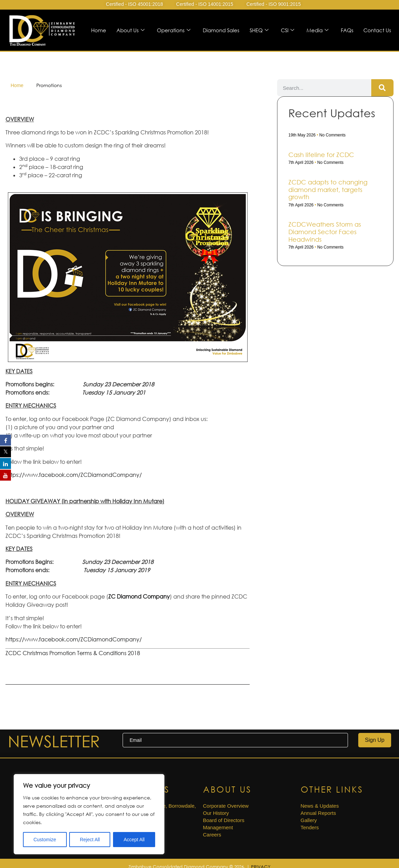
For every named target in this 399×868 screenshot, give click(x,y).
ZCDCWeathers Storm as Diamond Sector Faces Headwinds (325, 232)
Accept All (134, 840)
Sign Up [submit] (375, 740)
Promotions (49, 85)
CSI (287, 30)
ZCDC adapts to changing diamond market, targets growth (328, 189)
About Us (130, 30)
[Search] (382, 88)
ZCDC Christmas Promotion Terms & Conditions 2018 (73, 653)
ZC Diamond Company (139, 596)
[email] (235, 740)
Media (317, 30)
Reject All (90, 840)
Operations (173, 30)
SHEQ (259, 30)
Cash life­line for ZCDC (321, 155)
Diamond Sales (221, 30)
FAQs (347, 30)
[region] (89, 814)
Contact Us (377, 30)
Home (98, 30)
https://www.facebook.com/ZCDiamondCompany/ (74, 475)
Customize (45, 840)
